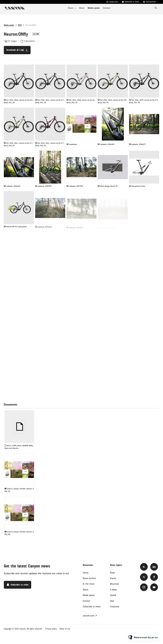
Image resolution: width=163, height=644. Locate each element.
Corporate (115, 607)
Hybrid (113, 595)
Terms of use (65, 629)
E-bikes (113, 590)
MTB (20, 25)
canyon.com (114, 2)
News (71, 8)
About (82, 8)
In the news (89, 584)
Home (86, 573)
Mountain (115, 584)
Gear (112, 601)
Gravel (113, 578)
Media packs (94, 8)
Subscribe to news (132, 2)
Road (112, 573)
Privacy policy (51, 629)
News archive (89, 578)
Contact (107, 8)
